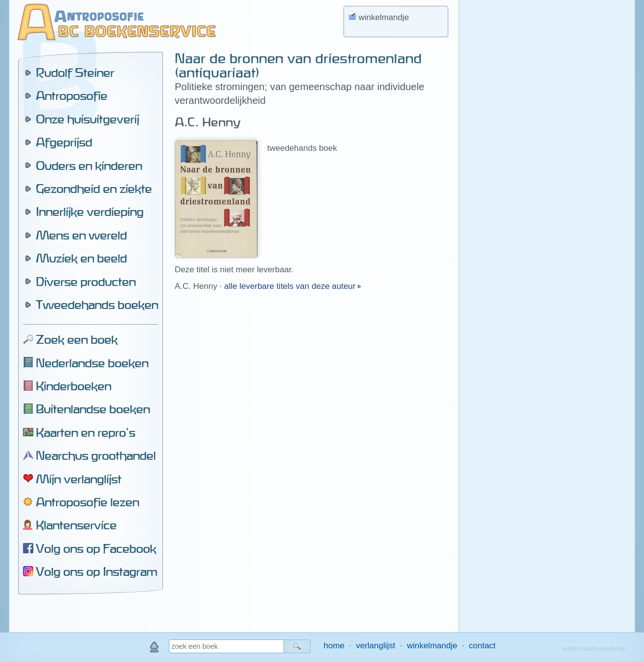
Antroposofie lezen (87, 502)
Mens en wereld (81, 235)
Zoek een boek (77, 339)
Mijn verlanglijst (79, 479)
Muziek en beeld (81, 258)
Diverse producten (86, 282)
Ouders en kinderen (89, 165)
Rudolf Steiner (75, 72)
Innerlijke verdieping (90, 212)
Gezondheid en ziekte (94, 189)
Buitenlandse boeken (93, 409)
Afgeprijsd (64, 142)
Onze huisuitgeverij (87, 119)
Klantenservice (76, 525)
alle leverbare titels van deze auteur (291, 286)
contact (482, 646)
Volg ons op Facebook (96, 548)
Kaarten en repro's (85, 432)
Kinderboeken (73, 386)
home (334, 646)
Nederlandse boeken (92, 363)
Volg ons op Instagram (96, 571)
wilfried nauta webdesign (595, 649)
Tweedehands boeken (97, 305)
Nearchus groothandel (96, 455)
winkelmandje (432, 646)
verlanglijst (375, 646)
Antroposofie (71, 95)
